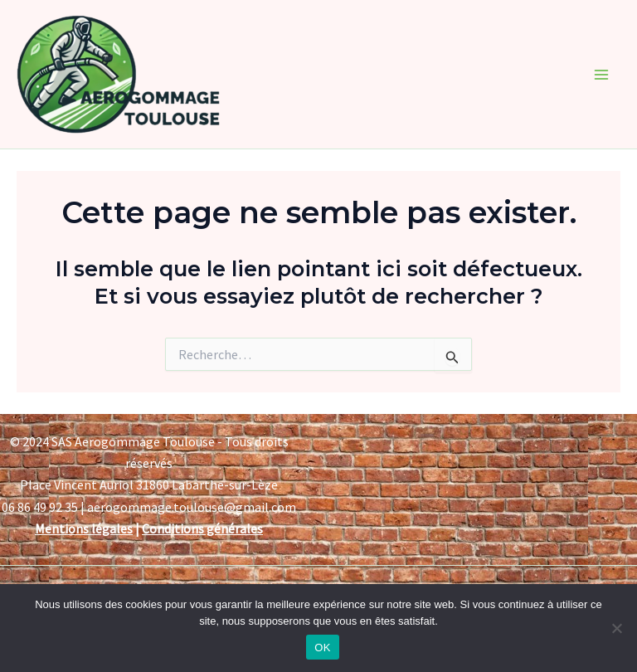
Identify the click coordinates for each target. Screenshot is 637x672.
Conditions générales (202, 528)
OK (322, 648)
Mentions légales (84, 528)
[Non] (616, 628)
